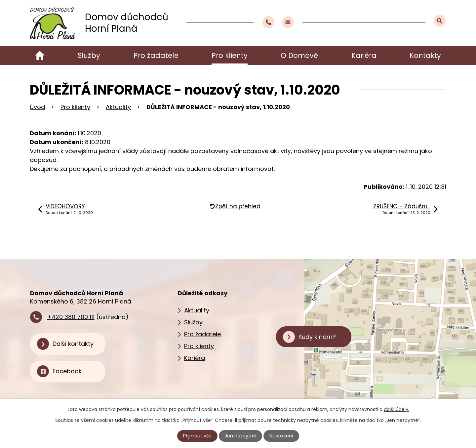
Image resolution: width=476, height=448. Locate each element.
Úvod (40, 56)
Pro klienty (230, 55)
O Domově (299, 55)
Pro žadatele (156, 55)
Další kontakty (73, 344)
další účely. (397, 409)
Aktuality (118, 107)
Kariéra (364, 55)
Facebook (67, 371)
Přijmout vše (198, 436)
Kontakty (425, 55)
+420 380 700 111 (71, 317)
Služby (89, 55)
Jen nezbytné (241, 436)
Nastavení (281, 436)
